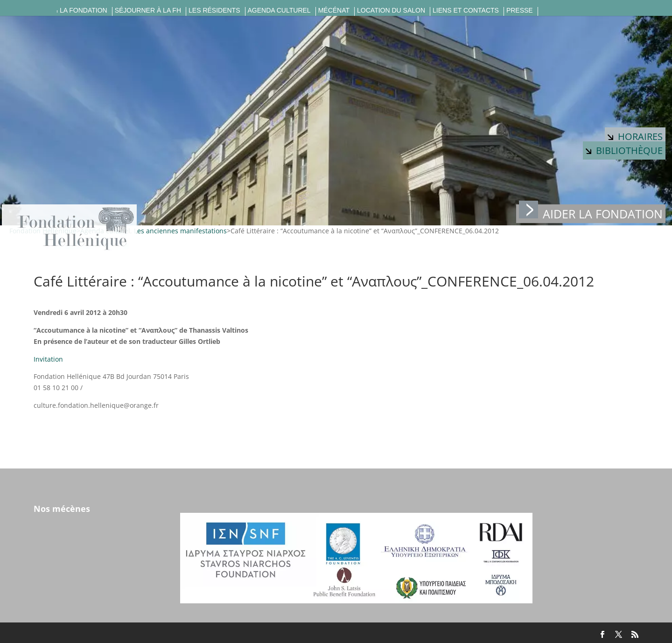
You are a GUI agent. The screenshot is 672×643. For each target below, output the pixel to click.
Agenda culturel (279, 10)
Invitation (48, 359)
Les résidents (214, 10)
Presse (520, 10)
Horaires (635, 136)
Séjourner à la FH (148, 10)
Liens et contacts (466, 10)
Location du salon (391, 10)
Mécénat (334, 10)
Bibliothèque (624, 150)
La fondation (84, 10)
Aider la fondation (591, 213)
